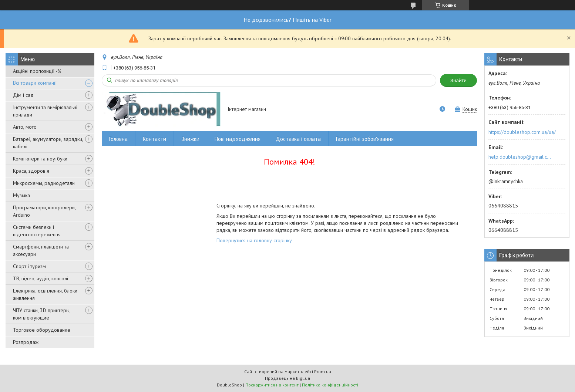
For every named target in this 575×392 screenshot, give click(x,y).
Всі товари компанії (35, 83)
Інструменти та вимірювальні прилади (45, 111)
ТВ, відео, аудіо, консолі (41, 278)
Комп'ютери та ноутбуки (40, 159)
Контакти (154, 139)
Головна (118, 139)
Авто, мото (25, 127)
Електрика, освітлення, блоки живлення (45, 294)
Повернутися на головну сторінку (254, 240)
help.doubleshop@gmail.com (521, 157)
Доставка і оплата (298, 139)
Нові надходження (238, 139)
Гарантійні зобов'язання (365, 139)
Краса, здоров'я (31, 171)
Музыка (21, 195)
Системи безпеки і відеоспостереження (37, 231)
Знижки (190, 139)
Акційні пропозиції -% (37, 71)
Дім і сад (23, 95)
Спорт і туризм (29, 266)
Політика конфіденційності (330, 385)
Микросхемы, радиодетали (44, 183)
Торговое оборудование (42, 330)
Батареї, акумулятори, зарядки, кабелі (48, 143)
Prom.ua (323, 371)
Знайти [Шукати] (458, 80)
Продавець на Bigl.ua (287, 378)
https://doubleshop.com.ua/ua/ (522, 132)
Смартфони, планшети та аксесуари (41, 250)
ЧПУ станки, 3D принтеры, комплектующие (42, 314)
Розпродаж (26, 342)
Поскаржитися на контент (272, 385)
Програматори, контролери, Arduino (44, 211)
